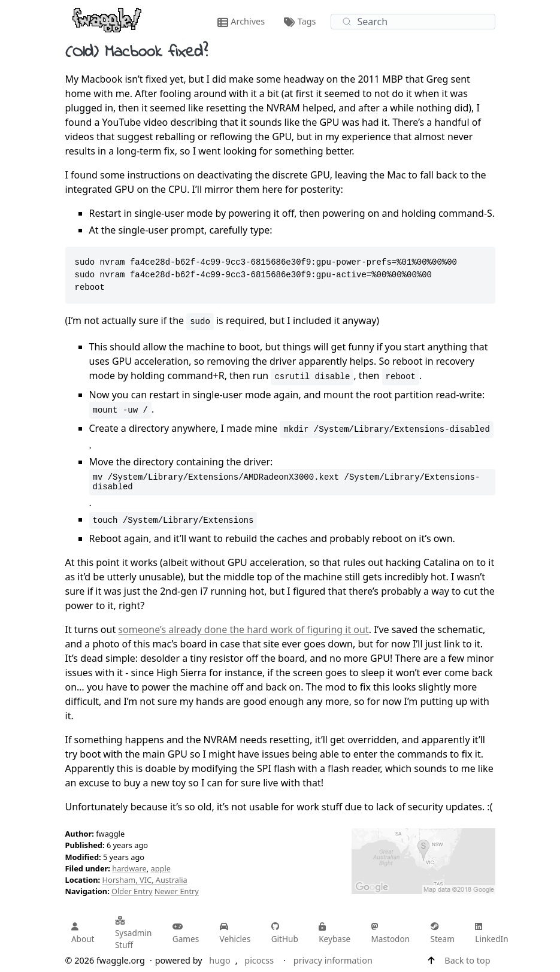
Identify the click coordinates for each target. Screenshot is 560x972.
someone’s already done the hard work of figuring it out (243, 629)
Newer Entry (177, 891)
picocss (259, 960)
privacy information (333, 960)
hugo (220, 960)
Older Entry (132, 891)
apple (160, 868)
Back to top (467, 960)
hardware (129, 868)
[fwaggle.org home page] (107, 19)
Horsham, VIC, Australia (145, 880)
